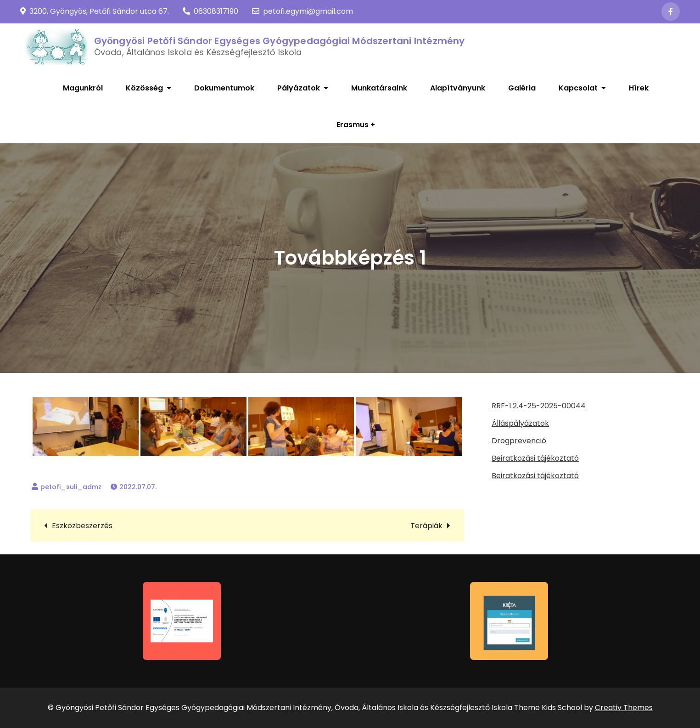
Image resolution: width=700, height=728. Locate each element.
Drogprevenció (519, 441)
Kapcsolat (578, 88)
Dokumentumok (224, 88)
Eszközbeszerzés (82, 526)
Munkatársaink (379, 88)
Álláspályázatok (520, 423)
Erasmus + (356, 125)
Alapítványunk (458, 88)
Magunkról (83, 88)
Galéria (522, 88)
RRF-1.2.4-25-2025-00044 (539, 406)
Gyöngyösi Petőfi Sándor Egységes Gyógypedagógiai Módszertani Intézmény (280, 41)
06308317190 (210, 11)
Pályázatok (299, 88)
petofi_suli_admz (71, 487)
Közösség (144, 88)
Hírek (639, 88)
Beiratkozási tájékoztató (535, 458)
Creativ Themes (624, 708)
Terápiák (426, 526)
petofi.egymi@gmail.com (302, 11)
